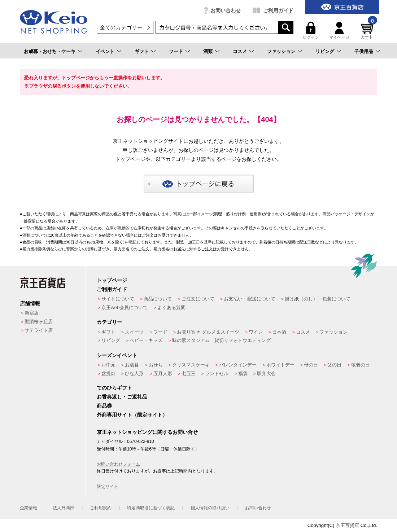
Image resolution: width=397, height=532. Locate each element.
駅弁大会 (266, 373)
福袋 (243, 373)
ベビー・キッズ (146, 340)
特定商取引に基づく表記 (151, 508)
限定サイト (108, 487)
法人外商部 (64, 508)
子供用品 (364, 51)
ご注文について (198, 299)
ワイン (256, 332)
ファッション (281, 51)
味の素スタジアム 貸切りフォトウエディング (221, 340)
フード (176, 51)
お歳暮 (132, 365)
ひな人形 (134, 373)
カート (368, 30)
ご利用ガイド (278, 10)
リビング (325, 51)
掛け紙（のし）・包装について (318, 299)
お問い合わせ (226, 10)
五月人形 (163, 373)
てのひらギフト (114, 388)
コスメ (240, 51)
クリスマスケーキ (191, 365)
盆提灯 (108, 373)
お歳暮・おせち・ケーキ (50, 51)
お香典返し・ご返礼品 (122, 397)
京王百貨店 (347, 525)
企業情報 (29, 508)
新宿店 (32, 313)
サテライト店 (39, 330)
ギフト (142, 51)
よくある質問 (171, 307)
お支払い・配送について (250, 299)
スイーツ (134, 332)
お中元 (108, 365)
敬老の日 (361, 365)
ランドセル (217, 373)
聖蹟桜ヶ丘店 (39, 322)
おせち (156, 365)
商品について (158, 299)
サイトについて (118, 299)
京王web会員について (125, 307)
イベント (105, 51)
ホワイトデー (280, 365)
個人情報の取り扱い (210, 508)
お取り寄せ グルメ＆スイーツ (208, 332)
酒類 (208, 51)
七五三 (189, 373)
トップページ (112, 280)
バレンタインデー (238, 365)
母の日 (311, 365)
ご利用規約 (101, 508)
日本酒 (279, 332)
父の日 (334, 365)
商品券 (104, 406)
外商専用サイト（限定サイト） (132, 415)
